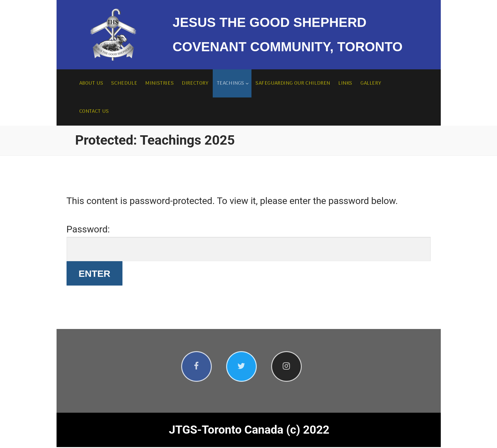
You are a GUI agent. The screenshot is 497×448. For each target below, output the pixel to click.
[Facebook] (197, 367)
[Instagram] (289, 367)
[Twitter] (243, 367)
